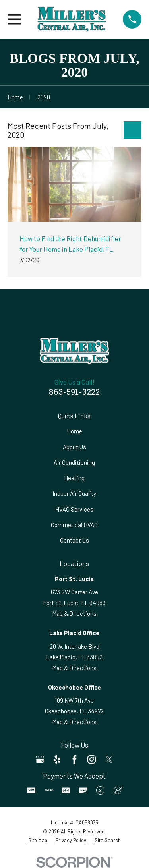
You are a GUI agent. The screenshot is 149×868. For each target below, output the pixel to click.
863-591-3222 (74, 393)
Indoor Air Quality (74, 493)
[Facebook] (74, 759)
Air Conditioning (74, 462)
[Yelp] (57, 759)
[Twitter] (109, 759)
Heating (74, 478)
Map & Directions (74, 613)
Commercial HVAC (74, 525)
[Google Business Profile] (40, 759)
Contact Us (74, 540)
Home (74, 431)
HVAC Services (74, 509)
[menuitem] (38, 840)
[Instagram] (92, 759)
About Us (74, 447)
